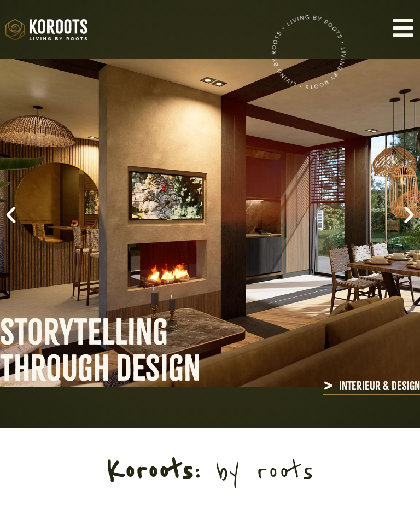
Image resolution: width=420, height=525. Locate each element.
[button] (11, 215)
